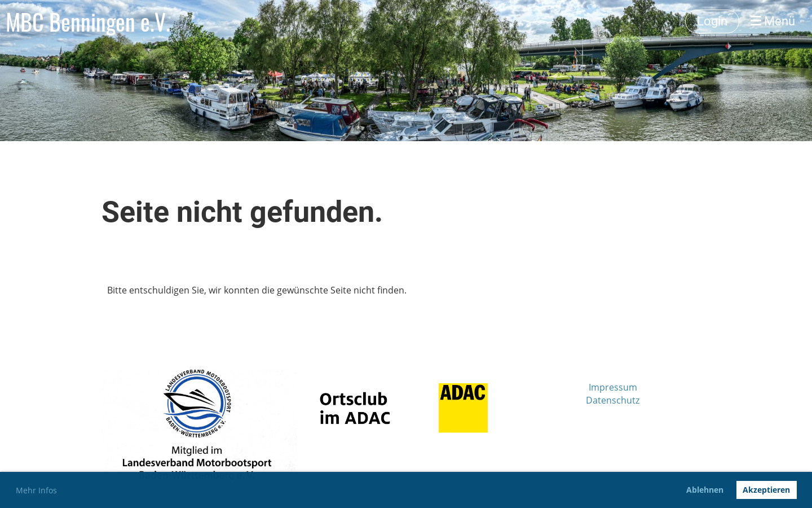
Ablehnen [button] (705, 490)
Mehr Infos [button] (36, 490)
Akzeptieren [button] (766, 490)
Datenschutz (613, 400)
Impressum (613, 387)
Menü (773, 21)
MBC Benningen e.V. (88, 21)
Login (712, 21)
